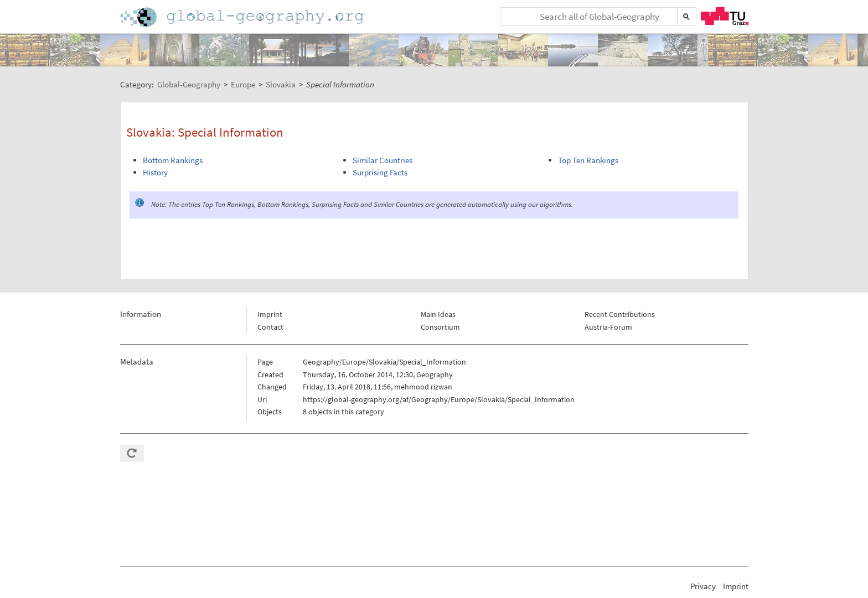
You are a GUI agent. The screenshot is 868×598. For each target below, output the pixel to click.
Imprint (270, 314)
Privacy (703, 586)
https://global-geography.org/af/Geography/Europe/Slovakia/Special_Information (439, 399)
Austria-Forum (608, 327)
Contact (270, 327)
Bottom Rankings (173, 160)
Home (243, 17)
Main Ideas (438, 314)
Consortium (440, 327)
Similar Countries (383, 160)
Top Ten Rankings (588, 160)
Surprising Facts (380, 172)
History (155, 172)
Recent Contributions (620, 314)
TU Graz (725, 16)
